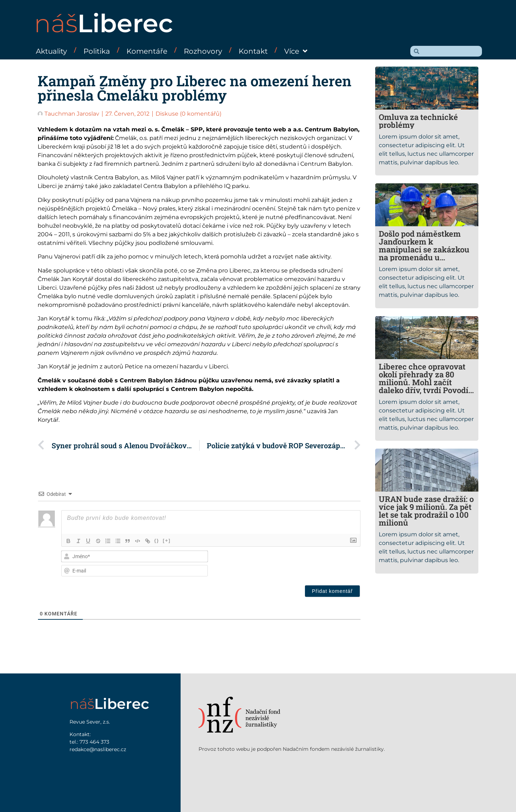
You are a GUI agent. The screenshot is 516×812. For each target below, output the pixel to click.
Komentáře (147, 51)
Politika (97, 51)
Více (296, 51)
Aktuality (51, 51)
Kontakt (253, 51)
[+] (168, 540)
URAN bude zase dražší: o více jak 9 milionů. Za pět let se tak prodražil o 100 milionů (426, 511)
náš (104, 23)
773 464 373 (94, 742)
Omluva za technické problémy (418, 121)
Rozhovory (203, 51)
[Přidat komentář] (333, 591)
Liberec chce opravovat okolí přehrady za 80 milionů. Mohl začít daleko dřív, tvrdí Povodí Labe (424, 382)
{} (158, 540)
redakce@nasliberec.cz (98, 749)
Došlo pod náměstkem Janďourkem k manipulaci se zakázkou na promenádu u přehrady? (424, 249)
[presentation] (312, 564)
